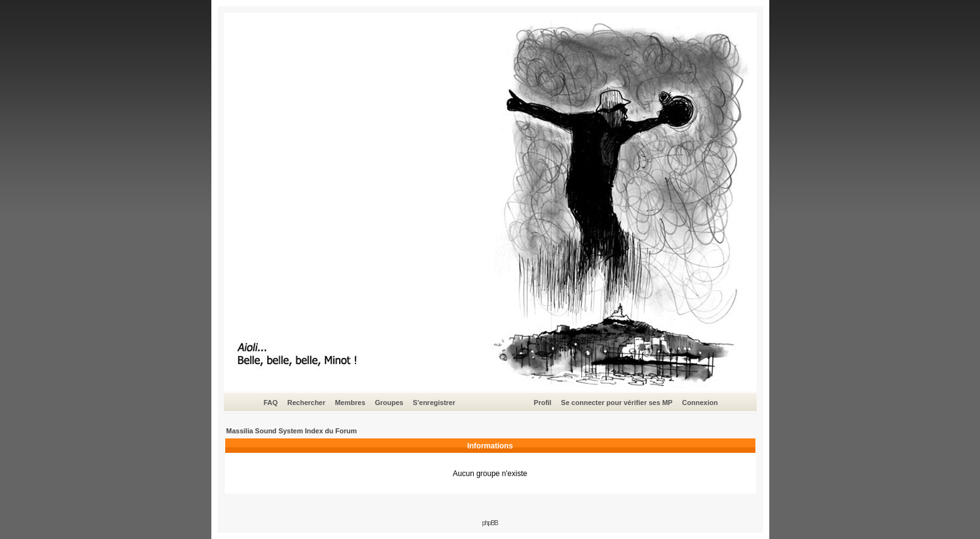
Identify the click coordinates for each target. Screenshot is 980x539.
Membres (350, 403)
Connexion (700, 403)
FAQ (271, 403)
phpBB (490, 523)
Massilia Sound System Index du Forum (292, 431)
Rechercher (307, 403)
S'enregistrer (434, 403)
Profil (543, 403)
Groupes (389, 403)
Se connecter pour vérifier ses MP (617, 403)
